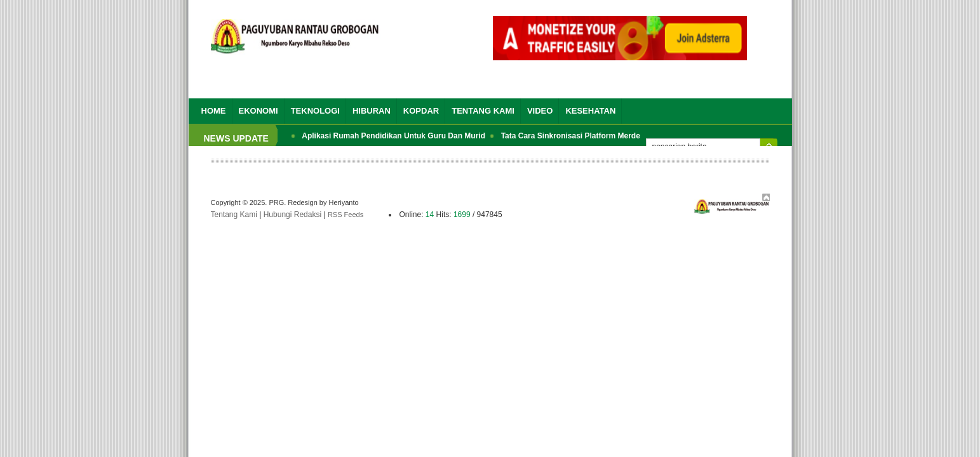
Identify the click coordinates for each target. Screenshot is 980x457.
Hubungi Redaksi (292, 215)
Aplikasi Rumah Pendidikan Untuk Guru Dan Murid (393, 136)
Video (540, 111)
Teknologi (315, 111)
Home (214, 111)
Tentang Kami (483, 111)
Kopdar (421, 111)
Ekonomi (258, 111)
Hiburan (372, 111)
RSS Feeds (346, 215)
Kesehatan (590, 111)
